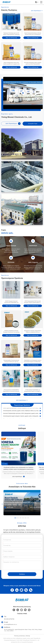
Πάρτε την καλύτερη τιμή (11, 38)
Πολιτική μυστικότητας (20, 636)
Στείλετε (22, 574)
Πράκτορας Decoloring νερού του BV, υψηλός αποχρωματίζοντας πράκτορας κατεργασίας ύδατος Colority (11, 34)
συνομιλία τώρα (33, 124)
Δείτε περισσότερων (37, 11)
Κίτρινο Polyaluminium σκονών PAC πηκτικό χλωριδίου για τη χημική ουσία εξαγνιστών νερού (11, 63)
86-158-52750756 (9, 619)
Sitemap (28, 636)
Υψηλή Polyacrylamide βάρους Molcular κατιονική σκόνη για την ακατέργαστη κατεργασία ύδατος (33, 34)
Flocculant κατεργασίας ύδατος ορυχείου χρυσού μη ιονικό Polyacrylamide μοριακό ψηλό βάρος (33, 63)
